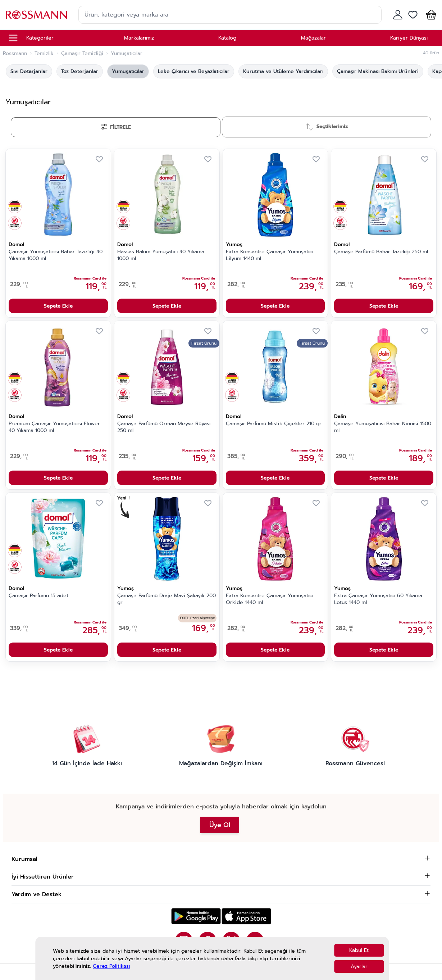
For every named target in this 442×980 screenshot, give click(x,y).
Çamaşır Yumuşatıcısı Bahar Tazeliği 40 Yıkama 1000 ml (56, 255)
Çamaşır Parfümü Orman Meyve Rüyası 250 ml (164, 427)
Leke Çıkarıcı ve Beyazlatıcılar (194, 71)
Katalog (227, 38)
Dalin (340, 416)
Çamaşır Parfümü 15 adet (38, 596)
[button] (430, 15)
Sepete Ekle (58, 306)
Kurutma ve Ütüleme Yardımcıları (283, 71)
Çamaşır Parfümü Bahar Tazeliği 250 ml (381, 252)
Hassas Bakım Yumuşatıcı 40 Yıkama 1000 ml (161, 255)
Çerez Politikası (111, 966)
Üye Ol (220, 825)
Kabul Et (359, 950)
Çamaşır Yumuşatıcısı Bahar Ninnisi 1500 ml (383, 427)
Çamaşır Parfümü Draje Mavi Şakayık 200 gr (167, 599)
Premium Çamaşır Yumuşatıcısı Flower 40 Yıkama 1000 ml (54, 427)
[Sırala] (327, 127)
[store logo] (36, 15)
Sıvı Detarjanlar (29, 71)
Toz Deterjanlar (80, 71)
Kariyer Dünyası (409, 38)
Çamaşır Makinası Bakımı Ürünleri (378, 71)
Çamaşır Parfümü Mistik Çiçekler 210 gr (274, 424)
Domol (16, 244)
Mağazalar (313, 38)
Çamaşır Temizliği (82, 54)
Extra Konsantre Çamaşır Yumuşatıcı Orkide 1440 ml (270, 599)
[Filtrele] (116, 127)
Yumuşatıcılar (128, 71)
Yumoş (234, 244)
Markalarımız (139, 38)
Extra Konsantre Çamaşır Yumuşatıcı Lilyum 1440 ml (270, 255)
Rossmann (15, 54)
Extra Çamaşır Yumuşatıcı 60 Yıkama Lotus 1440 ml (378, 599)
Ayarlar (359, 967)
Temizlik (44, 54)
